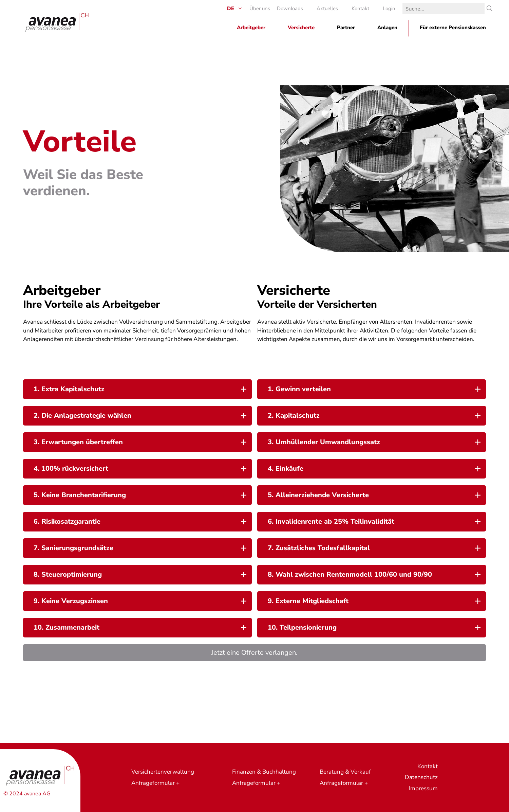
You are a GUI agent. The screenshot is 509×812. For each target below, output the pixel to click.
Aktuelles (327, 8)
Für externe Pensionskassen (453, 28)
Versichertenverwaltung (163, 772)
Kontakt (360, 8)
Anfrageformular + (155, 783)
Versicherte (301, 28)
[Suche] (489, 8)
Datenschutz (421, 777)
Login (389, 8)
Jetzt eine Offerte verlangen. (254, 653)
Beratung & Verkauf (345, 772)
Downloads (290, 8)
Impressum (423, 788)
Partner (346, 28)
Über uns (260, 8)
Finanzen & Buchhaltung (264, 772)
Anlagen (387, 28)
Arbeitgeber (251, 28)
